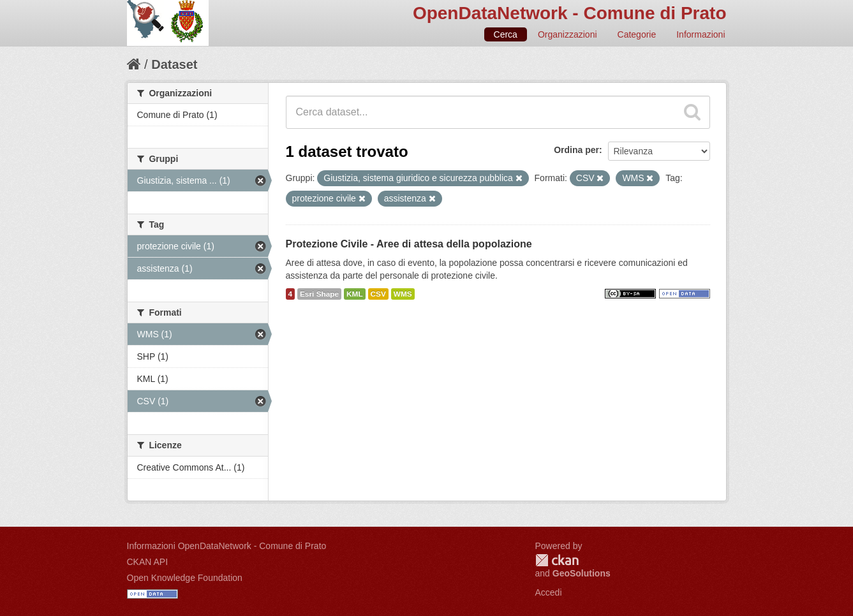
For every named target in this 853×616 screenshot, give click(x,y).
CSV (378, 294)
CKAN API (148, 562)
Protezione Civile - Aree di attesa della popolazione (409, 244)
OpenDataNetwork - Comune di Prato (570, 13)
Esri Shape (319, 294)
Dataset (174, 64)
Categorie (637, 34)
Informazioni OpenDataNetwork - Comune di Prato (227, 546)
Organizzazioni (567, 34)
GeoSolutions (582, 573)
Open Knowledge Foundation (185, 578)
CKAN (557, 560)
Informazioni (701, 34)
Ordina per (576, 150)
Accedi (549, 592)
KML (355, 294)
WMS (403, 294)
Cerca (506, 34)
